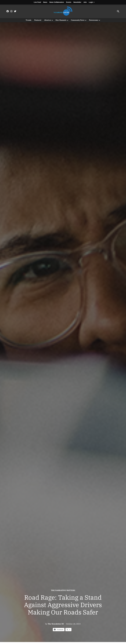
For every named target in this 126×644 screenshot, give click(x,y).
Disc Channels (61, 20)
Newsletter (77, 2)
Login (92, 2)
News (45, 2)
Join (85, 2)
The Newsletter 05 (56, 624)
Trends (28, 20)
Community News (78, 20)
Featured (38, 20)
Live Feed (37, 2)
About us (48, 20)
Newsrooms (94, 20)
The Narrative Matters (63, 590)
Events (69, 2)
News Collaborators (57, 2)
